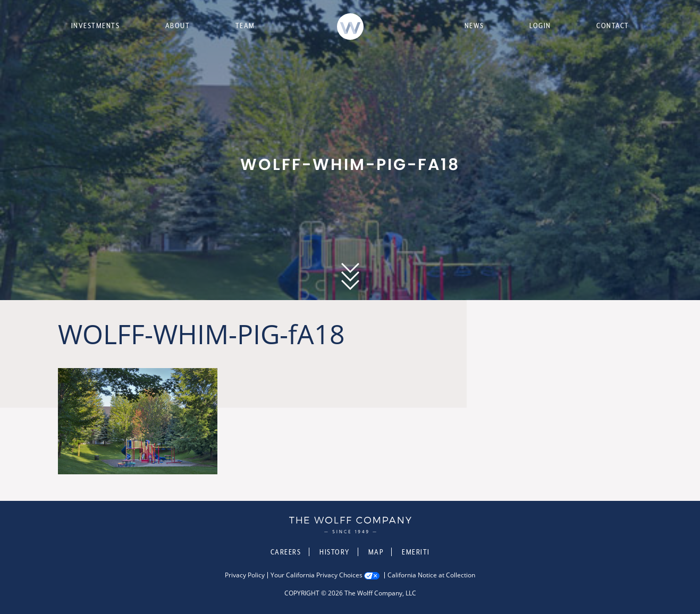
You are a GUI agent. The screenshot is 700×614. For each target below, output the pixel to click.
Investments (96, 25)
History (335, 552)
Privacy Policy (245, 575)
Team (245, 25)
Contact (613, 25)
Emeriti (416, 552)
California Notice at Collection (431, 575)
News (474, 25)
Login (540, 25)
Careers (286, 552)
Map (376, 552)
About (178, 25)
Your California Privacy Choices (317, 575)
